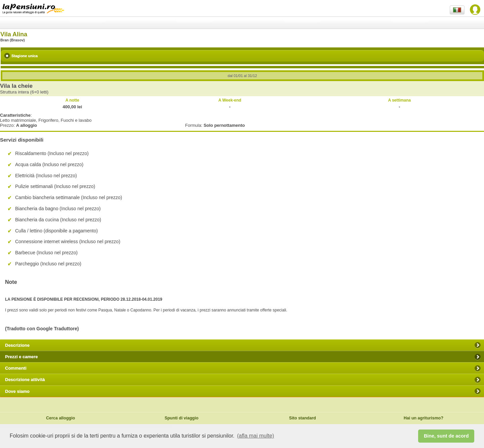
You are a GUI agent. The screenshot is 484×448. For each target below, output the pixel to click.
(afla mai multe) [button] (255, 436)
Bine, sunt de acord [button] (446, 436)
